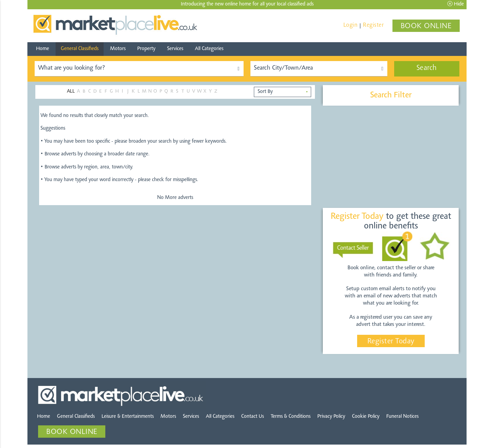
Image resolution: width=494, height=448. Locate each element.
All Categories (209, 49)
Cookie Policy (366, 417)
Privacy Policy (331, 417)
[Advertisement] (391, 157)
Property (146, 49)
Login (351, 25)
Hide (456, 4)
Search (427, 68)
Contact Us (252, 417)
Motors (118, 49)
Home (43, 49)
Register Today (391, 342)
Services (175, 49)
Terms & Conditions (291, 417)
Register (373, 25)
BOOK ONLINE (426, 26)
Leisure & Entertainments (128, 417)
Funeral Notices (402, 417)
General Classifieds (80, 49)
